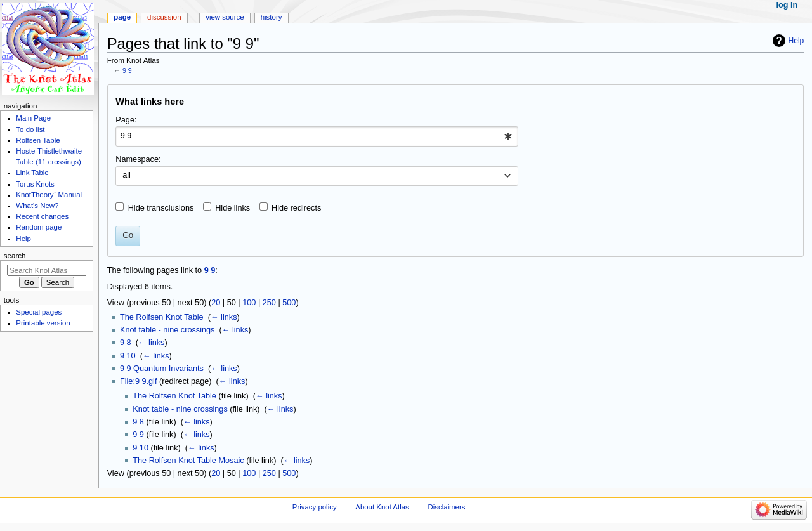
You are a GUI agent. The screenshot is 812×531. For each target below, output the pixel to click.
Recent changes (42, 216)
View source (225, 17)
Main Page (33, 118)
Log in (787, 5)
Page (122, 17)
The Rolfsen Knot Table (162, 317)
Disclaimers (446, 507)
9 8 (126, 343)
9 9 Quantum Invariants (162, 369)
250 (269, 303)
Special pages (39, 312)
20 (216, 303)
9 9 (127, 70)
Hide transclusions (161, 208)
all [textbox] (127, 175)
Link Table (32, 173)
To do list (30, 129)
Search (15, 256)
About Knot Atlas (382, 507)
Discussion (164, 17)
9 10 (128, 356)
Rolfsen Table (38, 140)
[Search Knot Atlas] (47, 270)
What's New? (37, 206)
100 (249, 303)
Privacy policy (315, 507)
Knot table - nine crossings (167, 330)
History (272, 17)
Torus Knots (35, 184)
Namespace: (138, 159)
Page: (126, 120)
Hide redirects (296, 208)
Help (796, 41)
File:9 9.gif (139, 381)
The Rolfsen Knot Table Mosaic (188, 461)
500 (289, 303)
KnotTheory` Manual (49, 195)
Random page (39, 227)
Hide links (232, 208)
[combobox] (317, 136)
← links (224, 317)
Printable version (43, 323)
